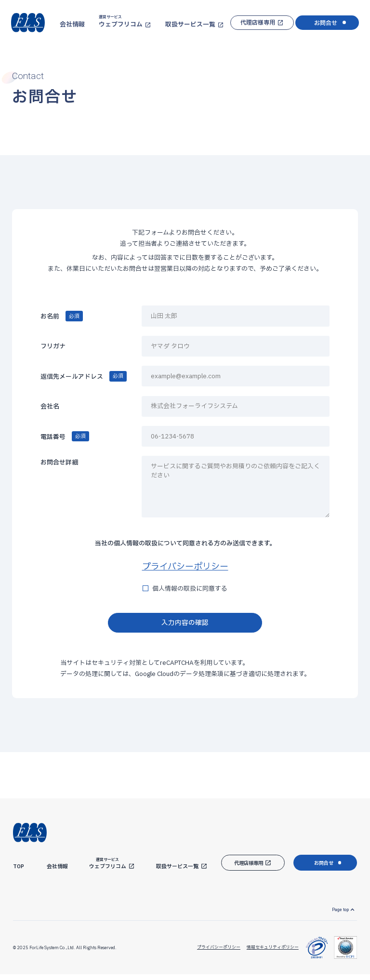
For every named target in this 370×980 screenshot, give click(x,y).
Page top (337, 914)
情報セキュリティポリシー (270, 953)
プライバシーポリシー (185, 567)
